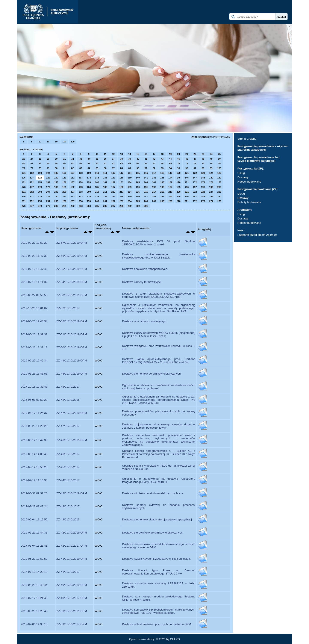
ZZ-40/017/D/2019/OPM (72, 585)
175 (219, 182)
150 (219, 178)
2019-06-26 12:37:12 (34, 347)
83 (81, 168)
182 (73, 187)
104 (48, 173)
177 (32, 187)
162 (113, 182)
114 (130, 173)
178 (40, 187)
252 (32, 201)
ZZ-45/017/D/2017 (68, 467)
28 (40, 159)
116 (146, 173)
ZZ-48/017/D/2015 (68, 400)
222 (195, 192)
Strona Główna (247, 139)
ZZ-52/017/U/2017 (68, 308)
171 (187, 182)
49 (211, 159)
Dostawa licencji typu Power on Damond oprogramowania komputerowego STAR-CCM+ (159, 572)
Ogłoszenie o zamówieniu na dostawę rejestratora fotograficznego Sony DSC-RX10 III (159, 480)
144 (170, 178)
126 (24, 178)
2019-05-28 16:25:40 (34, 611)
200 (73, 142)
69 (170, 163)
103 (40, 173)
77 (32, 168)
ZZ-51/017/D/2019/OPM (72, 334)
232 (73, 197)
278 (40, 206)
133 (81, 178)
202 (32, 192)
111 (105, 173)
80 (56, 168)
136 (105, 178)
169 (170, 182)
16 (146, 154)
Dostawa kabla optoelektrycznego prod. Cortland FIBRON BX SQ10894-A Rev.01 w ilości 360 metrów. (159, 361)
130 (56, 178)
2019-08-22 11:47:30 (34, 256)
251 (24, 201)
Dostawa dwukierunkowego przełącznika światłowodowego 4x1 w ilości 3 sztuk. (159, 256)
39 (130, 159)
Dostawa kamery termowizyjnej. (142, 282)
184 (89, 187)
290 (138, 206)
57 (73, 163)
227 (32, 197)
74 (211, 163)
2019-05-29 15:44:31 (34, 533)
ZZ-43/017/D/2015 (68, 519)
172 (195, 182)
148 (203, 178)
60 (97, 163)
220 (179, 192)
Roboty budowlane (249, 182)
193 (162, 187)
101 (24, 173)
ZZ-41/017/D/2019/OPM (72, 559)
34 (89, 159)
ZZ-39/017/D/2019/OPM (72, 611)
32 (73, 159)
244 (170, 197)
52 (32, 163)
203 (40, 192)
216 (146, 192)
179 (48, 187)
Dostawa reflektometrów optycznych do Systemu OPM (157, 624)
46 (187, 159)
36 (105, 159)
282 (73, 206)
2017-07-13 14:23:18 (34, 572)
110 (97, 173)
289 (130, 206)
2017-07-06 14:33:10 (34, 624)
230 (56, 197)
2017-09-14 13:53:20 (34, 467)
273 (203, 201)
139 (130, 178)
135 (97, 178)
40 (138, 159)
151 (24, 182)
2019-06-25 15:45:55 (34, 374)
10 (40, 142)
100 (64, 142)
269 (170, 201)
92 (154, 168)
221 (187, 192)
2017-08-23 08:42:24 (34, 506)
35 (97, 159)
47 (195, 159)
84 (89, 168)
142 (154, 178)
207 (73, 192)
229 (48, 197)
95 (179, 168)
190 (138, 187)
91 (146, 168)
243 (162, 197)
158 (81, 182)
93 (162, 168)
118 (162, 173)
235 (97, 197)
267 (154, 201)
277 (32, 206)
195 (179, 187)
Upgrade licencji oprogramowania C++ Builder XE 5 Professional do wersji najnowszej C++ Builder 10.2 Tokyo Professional (159, 454)
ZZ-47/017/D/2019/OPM (72, 413)
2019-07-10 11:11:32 (34, 282)
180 (56, 187)
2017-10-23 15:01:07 (34, 308)
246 (187, 197)
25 (219, 154)
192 (154, 187)
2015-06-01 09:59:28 (34, 400)
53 (40, 163)
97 (195, 168)
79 (48, 168)
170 (179, 182)
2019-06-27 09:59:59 (34, 295)
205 (56, 192)
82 (73, 168)
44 (170, 159)
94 (170, 168)
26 (24, 159)
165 (138, 182)
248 (203, 197)
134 (89, 178)
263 (121, 201)
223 (203, 192)
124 (211, 173)
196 (187, 187)
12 (113, 154)
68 (162, 163)
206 (64, 192)
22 (195, 154)
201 (24, 192)
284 (89, 206)
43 (162, 159)
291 (146, 206)
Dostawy (243, 177)
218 (162, 192)
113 (121, 173)
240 (138, 197)
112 (113, 173)
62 (113, 163)
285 (97, 206)
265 (138, 201)
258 (81, 201)
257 (73, 201)
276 (24, 206)
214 (130, 192)
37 (113, 159)
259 (89, 201)
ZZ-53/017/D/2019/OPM (72, 295)
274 (211, 201)
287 (113, 206)
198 (203, 187)
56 (64, 163)
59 (89, 163)
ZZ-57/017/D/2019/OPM (72, 243)
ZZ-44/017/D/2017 (68, 480)
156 (64, 182)
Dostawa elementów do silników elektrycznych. (152, 374)
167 (154, 182)
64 (130, 163)
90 (138, 168)
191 (146, 187)
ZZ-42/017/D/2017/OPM (72, 546)
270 (179, 201)
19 (170, 154)
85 (97, 168)
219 (170, 192)
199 (211, 187)
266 (146, 201)
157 (73, 182)
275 (219, 201)
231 (64, 197)
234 (89, 197)
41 (146, 159)
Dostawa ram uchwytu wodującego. (145, 321)
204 (48, 192)
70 (179, 163)
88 (121, 168)
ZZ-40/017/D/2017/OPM (72, 598)
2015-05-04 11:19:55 (34, 519)
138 (121, 178)
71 (187, 163)
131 (64, 178)
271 (187, 201)
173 (203, 182)
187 (113, 187)
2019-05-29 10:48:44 (34, 585)
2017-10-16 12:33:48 (34, 387)
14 (130, 154)
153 (40, 182)
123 (203, 173)
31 (64, 159)
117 (154, 173)
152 (32, 182)
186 (105, 187)
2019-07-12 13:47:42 (34, 269)
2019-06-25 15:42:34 (34, 361)
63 (121, 163)
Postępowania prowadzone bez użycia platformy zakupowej (258, 159)
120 (179, 173)
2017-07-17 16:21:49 (34, 598)
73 (203, 163)
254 (48, 201)
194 (170, 187)
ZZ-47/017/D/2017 (68, 426)
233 (81, 197)
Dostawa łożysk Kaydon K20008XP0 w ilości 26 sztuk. (156, 559)
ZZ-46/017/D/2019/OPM (72, 440)
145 (179, 178)
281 (64, 206)
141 (146, 178)
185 (97, 187)
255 (56, 201)
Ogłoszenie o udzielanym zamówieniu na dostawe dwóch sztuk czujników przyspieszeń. (159, 387)
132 (73, 178)
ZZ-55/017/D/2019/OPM (72, 269)
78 (40, 168)
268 (162, 201)
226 (24, 197)
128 (40, 178)
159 (89, 182)
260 (97, 201)
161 (105, 182)
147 (195, 178)
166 (146, 182)
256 (64, 201)
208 (81, 192)
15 (138, 154)
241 (146, 197)
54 (48, 163)
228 (40, 197)
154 (48, 182)
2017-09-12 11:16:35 (34, 480)
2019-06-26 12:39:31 (34, 334)
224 (211, 192)
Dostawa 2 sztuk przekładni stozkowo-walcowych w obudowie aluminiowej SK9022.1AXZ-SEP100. (159, 295)
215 (138, 192)
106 (64, 173)
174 (211, 182)
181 (64, 187)
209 (89, 192)
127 (32, 178)
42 (154, 159)
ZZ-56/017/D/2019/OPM (72, 256)
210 (97, 192)
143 (162, 178)
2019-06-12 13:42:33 (34, 440)
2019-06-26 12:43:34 (34, 321)
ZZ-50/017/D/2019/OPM (72, 347)
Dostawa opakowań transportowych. (145, 269)
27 (32, 159)
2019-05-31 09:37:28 (34, 493)
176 (24, 187)
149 (211, 178)
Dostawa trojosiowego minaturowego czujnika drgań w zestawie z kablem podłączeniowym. (159, 426)
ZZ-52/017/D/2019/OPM (72, 321)
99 (211, 168)
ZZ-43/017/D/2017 (68, 506)
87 (113, 168)
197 (195, 187)
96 (187, 168)
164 (130, 182)
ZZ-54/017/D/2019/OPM (72, 282)
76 (24, 168)
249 (211, 197)
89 (130, 168)
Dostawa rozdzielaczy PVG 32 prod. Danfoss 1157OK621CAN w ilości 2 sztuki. (159, 243)
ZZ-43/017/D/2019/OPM (72, 493)
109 (89, 173)
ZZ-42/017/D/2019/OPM (72, 533)
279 (48, 206)
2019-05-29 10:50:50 (34, 559)
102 (32, 173)
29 (48, 159)
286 (105, 206)
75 (219, 163)
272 (195, 201)
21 (187, 154)
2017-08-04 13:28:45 (34, 546)
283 (81, 206)
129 (48, 178)
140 (138, 178)
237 (113, 197)
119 (170, 173)
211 (105, 192)
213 (121, 192)
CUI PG (175, 639)
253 (40, 201)
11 (105, 154)
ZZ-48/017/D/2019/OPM (72, 374)
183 (81, 187)
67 (154, 163)
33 (81, 159)
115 (138, 173)
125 (219, 173)
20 (179, 154)
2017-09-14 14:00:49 (34, 454)
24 (211, 154)
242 (154, 197)
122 (195, 173)
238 (121, 197)
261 (105, 201)
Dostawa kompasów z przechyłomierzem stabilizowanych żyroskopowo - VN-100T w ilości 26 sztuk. (159, 611)
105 (56, 173)
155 (56, 182)
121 (187, 173)
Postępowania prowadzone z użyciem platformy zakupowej (263, 148)
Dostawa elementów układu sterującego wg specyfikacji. (158, 519)
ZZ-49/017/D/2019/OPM (72, 361)
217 (154, 192)
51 (24, 163)
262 (113, 201)
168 (162, 182)
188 (121, 187)
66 (146, 163)
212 (113, 192)
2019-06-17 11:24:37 (34, 413)
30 (48, 142)
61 (105, 163)
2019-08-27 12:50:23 (34, 243)
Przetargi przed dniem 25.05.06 (257, 235)
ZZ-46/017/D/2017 (68, 454)
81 (64, 168)
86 (105, 168)
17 (154, 154)
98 (203, 168)
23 (203, 154)
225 (219, 192)
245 (179, 197)
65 (138, 163)
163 (121, 182)
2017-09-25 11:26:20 (34, 426)
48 (203, 159)
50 (56, 142)
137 (113, 178)
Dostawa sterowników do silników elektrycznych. (153, 533)
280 (56, 206)
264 (130, 201)
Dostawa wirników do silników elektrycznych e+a (153, 493)
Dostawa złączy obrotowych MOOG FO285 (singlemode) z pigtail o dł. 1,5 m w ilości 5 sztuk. (159, 334)
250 (219, 197)
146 (187, 178)
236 (105, 197)
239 (130, 197)
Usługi (241, 173)
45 (179, 159)
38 (121, 159)
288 (121, 206)
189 (130, 187)
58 (81, 163)
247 (195, 197)
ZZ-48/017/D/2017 (68, 387)
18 (162, 154)
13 (121, 154)
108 (81, 173)
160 (97, 182)
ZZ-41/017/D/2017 (68, 572)
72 (195, 163)
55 (56, 163)
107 (73, 173)
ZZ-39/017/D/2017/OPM (72, 624)
